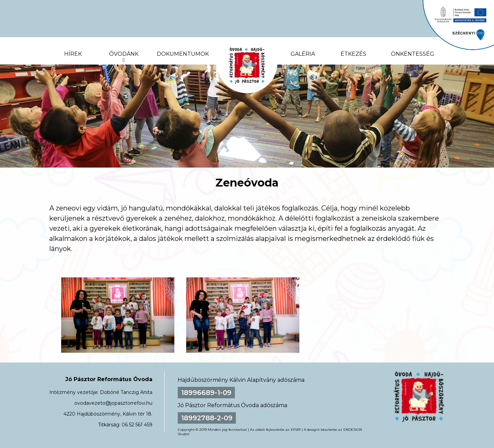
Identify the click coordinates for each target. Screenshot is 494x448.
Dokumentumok (183, 54)
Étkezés (353, 54)
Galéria (303, 54)
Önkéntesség (413, 54)
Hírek (73, 54)
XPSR (295, 430)
